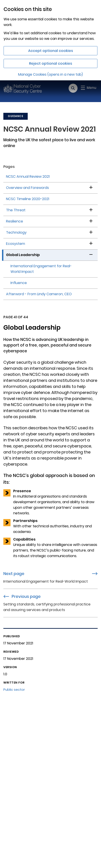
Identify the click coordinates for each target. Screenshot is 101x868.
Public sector (14, 689)
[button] (91, 187)
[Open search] (73, 88)
